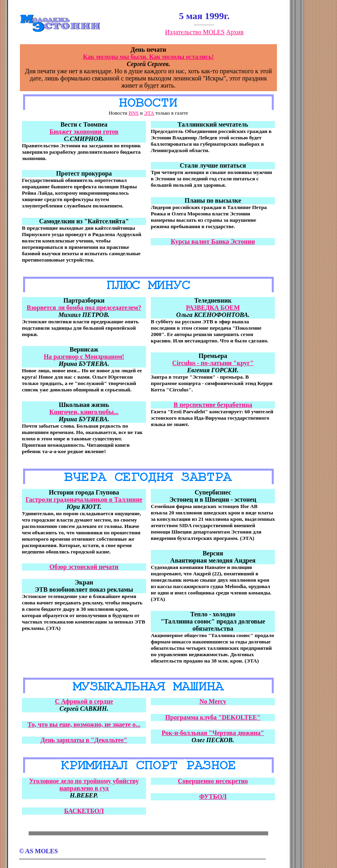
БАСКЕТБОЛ (84, 811)
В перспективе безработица (213, 405)
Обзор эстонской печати (84, 567)
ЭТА (149, 113)
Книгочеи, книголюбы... (84, 412)
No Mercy (213, 701)
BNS (133, 113)
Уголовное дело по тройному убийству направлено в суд (84, 785)
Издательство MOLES (195, 32)
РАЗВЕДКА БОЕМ (213, 308)
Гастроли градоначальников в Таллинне (84, 499)
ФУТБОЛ (213, 797)
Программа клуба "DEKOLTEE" (213, 717)
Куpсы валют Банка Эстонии (213, 241)
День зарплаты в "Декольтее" (84, 740)
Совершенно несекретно (213, 781)
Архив (235, 32)
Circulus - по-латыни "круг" (213, 363)
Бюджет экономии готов (84, 132)
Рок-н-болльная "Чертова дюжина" (213, 733)
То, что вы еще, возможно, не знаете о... (84, 724)
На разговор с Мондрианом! (84, 357)
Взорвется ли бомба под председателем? (84, 308)
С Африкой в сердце (84, 701)
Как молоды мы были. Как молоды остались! (149, 57)
